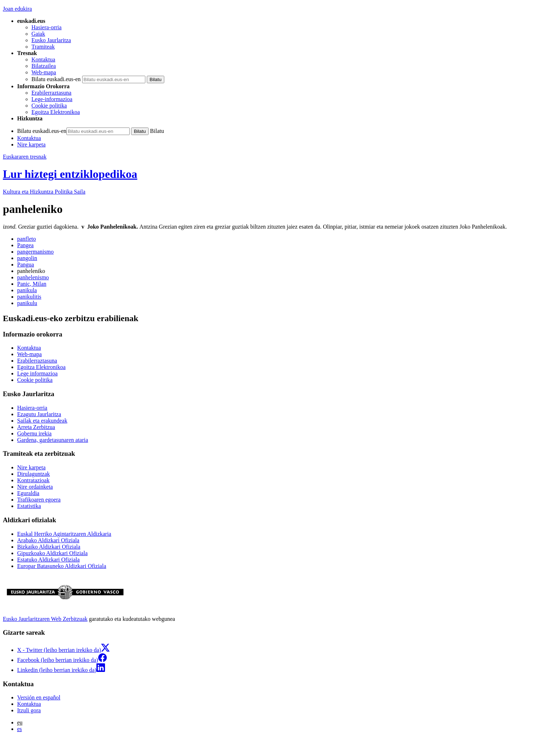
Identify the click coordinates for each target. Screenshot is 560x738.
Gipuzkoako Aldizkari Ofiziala (52, 553)
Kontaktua (43, 59)
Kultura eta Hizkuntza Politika (44, 192)
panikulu (27, 303)
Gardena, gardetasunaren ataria (53, 440)
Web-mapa (44, 72)
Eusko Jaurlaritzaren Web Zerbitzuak (45, 619)
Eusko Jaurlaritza (51, 40)
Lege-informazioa (52, 99)
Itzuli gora (29, 710)
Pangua (26, 265)
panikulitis (29, 297)
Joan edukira (17, 9)
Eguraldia (28, 493)
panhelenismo (33, 277)
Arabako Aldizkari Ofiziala (48, 540)
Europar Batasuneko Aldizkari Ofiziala (62, 566)
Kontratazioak (33, 480)
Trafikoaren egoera (39, 500)
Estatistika (29, 506)
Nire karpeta (31, 144)
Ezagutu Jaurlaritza (39, 414)
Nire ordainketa (35, 487)
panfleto (26, 239)
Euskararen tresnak (25, 157)
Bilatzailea (44, 66)
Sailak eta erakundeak (42, 421)
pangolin (27, 258)
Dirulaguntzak (34, 474)
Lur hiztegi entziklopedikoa (70, 174)
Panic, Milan (32, 284)
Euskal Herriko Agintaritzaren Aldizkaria (64, 534)
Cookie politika (49, 106)
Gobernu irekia (34, 433)
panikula (27, 290)
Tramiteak (43, 47)
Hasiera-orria (46, 27)
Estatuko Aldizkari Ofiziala (48, 560)
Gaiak (38, 34)
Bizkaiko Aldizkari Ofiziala (49, 547)
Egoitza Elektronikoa (56, 112)
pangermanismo (35, 252)
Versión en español (39, 697)
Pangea (25, 245)
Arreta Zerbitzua (36, 427)
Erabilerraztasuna (51, 93)
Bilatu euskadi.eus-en (56, 79)
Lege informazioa (37, 373)
